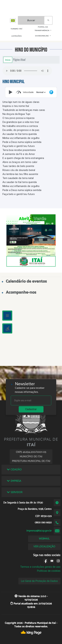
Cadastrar (31, 409)
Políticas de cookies (49, 571)
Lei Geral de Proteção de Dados (39, 581)
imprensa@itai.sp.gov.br (39, 531)
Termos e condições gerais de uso (40, 567)
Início (8, 60)
